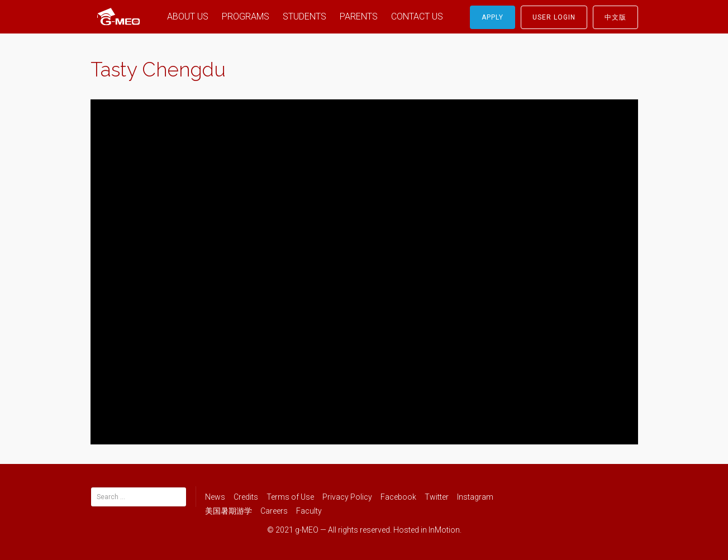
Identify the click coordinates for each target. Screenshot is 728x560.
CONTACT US (417, 16)
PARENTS (359, 16)
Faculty (309, 511)
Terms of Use (290, 497)
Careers (274, 511)
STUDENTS (304, 16)
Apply (493, 17)
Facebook (398, 497)
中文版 (615, 17)
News (215, 497)
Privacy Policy (347, 497)
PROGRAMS (246, 16)
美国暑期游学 (229, 511)
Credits (246, 497)
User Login (554, 17)
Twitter (437, 497)
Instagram (475, 497)
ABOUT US (188, 16)
